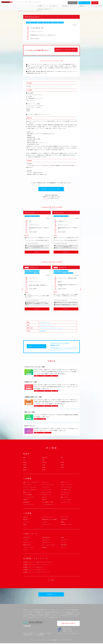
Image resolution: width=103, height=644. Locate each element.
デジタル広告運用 (28, 495)
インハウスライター (66, 502)
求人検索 (95, 2)
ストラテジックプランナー (48, 485)
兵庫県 (25, 468)
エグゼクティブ (46, 540)
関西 (62, 458)
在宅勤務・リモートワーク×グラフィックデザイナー (36, 565)
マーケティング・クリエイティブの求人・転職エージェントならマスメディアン (52, 641)
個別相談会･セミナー (43, 6)
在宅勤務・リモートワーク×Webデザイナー (34, 567)
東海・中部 (45, 458)
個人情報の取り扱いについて (30, 636)
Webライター (45, 498)
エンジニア (64, 543)
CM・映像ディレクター (66, 490)
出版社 (25, 525)
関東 (45, 331)
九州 (24, 460)
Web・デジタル (46, 543)
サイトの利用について (49, 634)
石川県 (62, 468)
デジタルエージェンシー (46, 325)
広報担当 (25, 500)
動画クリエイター (27, 493)
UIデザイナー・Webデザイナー (31, 490)
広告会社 (25, 517)
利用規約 (41, 634)
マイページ (46, 199)
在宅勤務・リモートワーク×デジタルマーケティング (36, 572)
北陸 (43, 460)
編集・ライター (65, 498)
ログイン (73, 2)
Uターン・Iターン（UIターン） (50, 545)
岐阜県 (25, 465)
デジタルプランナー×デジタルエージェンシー (52, 328)
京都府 (62, 465)
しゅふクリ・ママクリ (29, 548)
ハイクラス (26, 540)
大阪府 (44, 465)
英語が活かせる (27, 545)
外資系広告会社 (46, 538)
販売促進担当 (26, 502)
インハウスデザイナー (29, 505)
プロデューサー (46, 483)
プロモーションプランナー (67, 485)
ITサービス (26, 522)
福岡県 (44, 468)
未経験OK (44, 548)
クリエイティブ (65, 540)
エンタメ (25, 550)
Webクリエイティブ (28, 543)
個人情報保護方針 (41, 636)
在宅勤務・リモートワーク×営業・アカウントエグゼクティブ (38, 563)
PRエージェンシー (65, 517)
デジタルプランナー (45, 323)
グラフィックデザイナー (67, 488)
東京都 (41, 331)
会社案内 (25, 634)
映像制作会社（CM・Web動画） (50, 520)
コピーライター (46, 488)
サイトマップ (36, 634)
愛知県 (62, 463)
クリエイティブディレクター (30, 488)
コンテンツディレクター (29, 498)
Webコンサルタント (47, 493)
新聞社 (62, 522)
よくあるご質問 (66, 6)
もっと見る (51, 580)
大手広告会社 (26, 538)
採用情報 (30, 634)
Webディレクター (65, 495)
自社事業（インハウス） (67, 525)
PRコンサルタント (28, 485)
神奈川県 (44, 463)
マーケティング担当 (66, 500)
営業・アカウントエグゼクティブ (31, 483)
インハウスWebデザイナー (49, 505)
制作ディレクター (65, 483)
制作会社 (25, 520)
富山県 (25, 470)
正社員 (62, 538)
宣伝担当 (44, 500)
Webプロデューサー (47, 495)
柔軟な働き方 (64, 545)
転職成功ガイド (55, 6)
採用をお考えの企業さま (79, 6)
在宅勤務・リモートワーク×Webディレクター (34, 570)
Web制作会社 (64, 520)
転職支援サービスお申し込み (84, 2)
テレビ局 (44, 522)
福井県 (44, 470)
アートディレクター (47, 490)
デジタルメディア (46, 525)
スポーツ (63, 548)
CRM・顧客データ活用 (48, 502)
